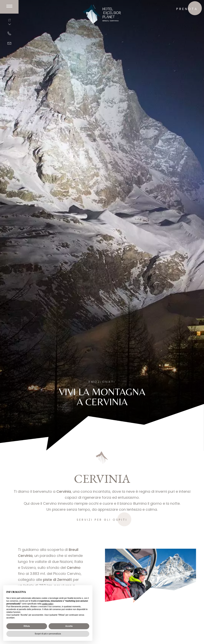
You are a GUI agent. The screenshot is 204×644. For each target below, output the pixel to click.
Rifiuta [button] (27, 626)
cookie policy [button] (48, 604)
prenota (187, 9)
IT (10, 22)
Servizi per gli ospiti (102, 520)
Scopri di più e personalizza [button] (48, 634)
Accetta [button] (69, 626)
